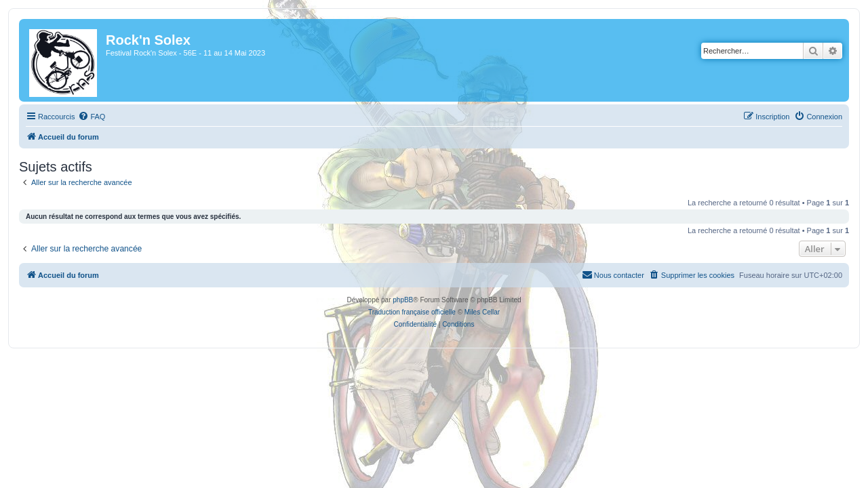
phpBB (403, 300)
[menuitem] (83, 117)
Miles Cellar (482, 312)
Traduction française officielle (412, 312)
